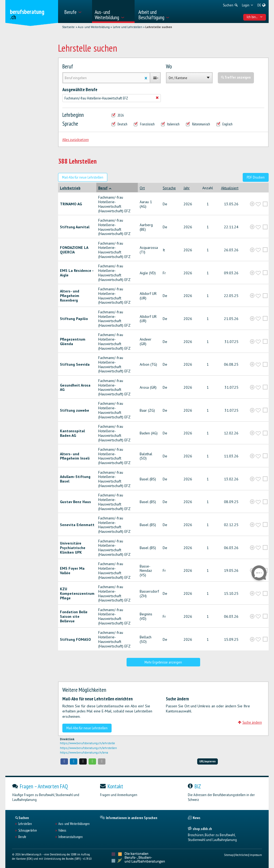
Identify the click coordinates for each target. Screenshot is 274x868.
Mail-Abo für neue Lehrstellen (83, 177)
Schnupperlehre (28, 831)
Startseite (68, 27)
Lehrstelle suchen (159, 27)
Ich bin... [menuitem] (255, 17)
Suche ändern (250, 722)
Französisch (144, 124)
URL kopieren (208, 761)
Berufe (22, 837)
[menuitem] (76, 11)
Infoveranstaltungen (71, 837)
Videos (62, 831)
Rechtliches (241, 855)
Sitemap (229, 855)
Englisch (225, 124)
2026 (118, 115)
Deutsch (120, 124)
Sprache (70, 124)
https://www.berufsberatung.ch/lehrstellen (88, 748)
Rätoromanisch (198, 124)
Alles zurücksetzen (76, 140)
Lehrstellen (25, 824)
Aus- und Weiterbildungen (74, 824)
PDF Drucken (256, 177)
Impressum (256, 855)
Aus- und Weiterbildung (94, 27)
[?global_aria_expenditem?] (252, 204)
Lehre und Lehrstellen (128, 27)
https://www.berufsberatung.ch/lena (84, 753)
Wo (169, 67)
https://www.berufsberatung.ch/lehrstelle (87, 743)
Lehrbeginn (73, 115)
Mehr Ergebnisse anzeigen (163, 662)
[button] (64, 761)
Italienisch (170, 124)
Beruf (68, 67)
